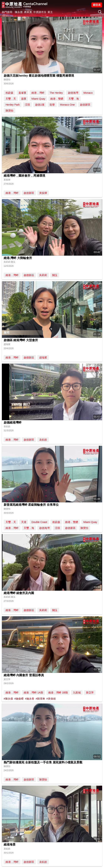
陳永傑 (19, 12)
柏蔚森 (9, 93)
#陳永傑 (8, 699)
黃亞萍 (90, 693)
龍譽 (52, 105)
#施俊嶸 (19, 699)
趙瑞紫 (43, 357)
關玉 (55, 275)
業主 (50, 12)
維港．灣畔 (38, 93)
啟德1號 (40, 105)
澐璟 (27, 105)
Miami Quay (38, 99)
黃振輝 (43, 193)
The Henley (56, 93)
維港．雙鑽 (57, 99)
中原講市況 (40, 12)
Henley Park (13, 105)
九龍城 (77, 693)
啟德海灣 (73, 93)
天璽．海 (74, 99)
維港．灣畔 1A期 (33, 693)
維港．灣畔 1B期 (58, 693)
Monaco (88, 93)
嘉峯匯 (22, 93)
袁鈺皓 (43, 440)
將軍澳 (28, 12)
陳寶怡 (9, 111)
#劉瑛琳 (40, 699)
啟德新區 (85, 105)
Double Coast (39, 522)
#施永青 (30, 699)
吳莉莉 (43, 275)
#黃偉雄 (51, 699)
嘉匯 (24, 99)
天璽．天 (11, 99)
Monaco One (67, 105)
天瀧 (24, 522)
